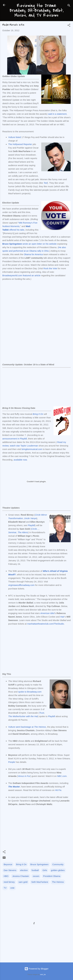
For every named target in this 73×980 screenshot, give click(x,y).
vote (12, 888)
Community (58, 864)
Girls (45, 870)
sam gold (23, 882)
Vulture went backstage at (27, 727)
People (12, 762)
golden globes (58, 870)
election (24, 870)
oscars (36, 876)
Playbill (31, 525)
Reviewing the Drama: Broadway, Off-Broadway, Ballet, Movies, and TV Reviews (37, 10)
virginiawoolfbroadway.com (21, 585)
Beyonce (8, 864)
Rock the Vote (50, 268)
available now (20, 460)
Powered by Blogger (36, 969)
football (35, 870)
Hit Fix (58, 790)
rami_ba (43, 974)
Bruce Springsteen (39, 864)
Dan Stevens (10, 870)
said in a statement (57, 114)
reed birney (9, 882)
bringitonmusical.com (32, 449)
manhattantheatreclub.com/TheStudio (46, 624)
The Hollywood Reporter (20, 144)
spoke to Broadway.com (30, 692)
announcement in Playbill (15, 439)
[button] (69, 26)
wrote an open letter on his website (29, 244)
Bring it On (21, 864)
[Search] (69, 6)
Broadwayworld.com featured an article (21, 275)
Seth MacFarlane (40, 882)
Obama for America (33, 254)
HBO (6, 876)
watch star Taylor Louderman (24, 446)
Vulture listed (15, 137)
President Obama (52, 876)
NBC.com (62, 776)
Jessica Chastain (21, 876)
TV (5, 888)
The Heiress (58, 882)
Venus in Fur (24, 776)
